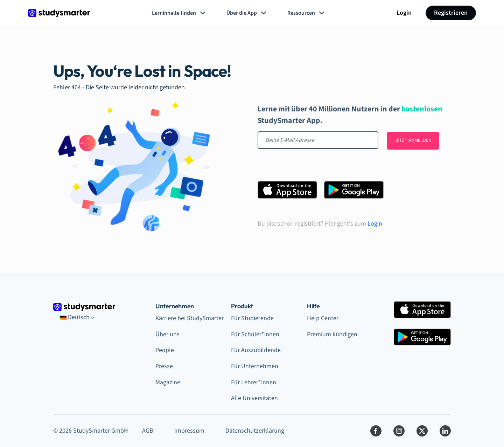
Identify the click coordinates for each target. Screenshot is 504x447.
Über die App (247, 13)
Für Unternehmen (255, 366)
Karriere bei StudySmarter (190, 318)
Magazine (168, 382)
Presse (164, 366)
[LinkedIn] (445, 431)
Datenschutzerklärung (255, 431)
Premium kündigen (332, 334)
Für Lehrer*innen (254, 382)
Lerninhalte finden (179, 13)
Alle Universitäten (254, 398)
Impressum (189, 431)
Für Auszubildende (256, 350)
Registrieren (451, 13)
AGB (148, 431)
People (165, 350)
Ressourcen (307, 13)
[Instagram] (399, 431)
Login (404, 13)
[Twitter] (422, 431)
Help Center (323, 318)
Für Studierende (252, 318)
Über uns (167, 334)
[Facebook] (376, 431)
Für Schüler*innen (255, 334)
